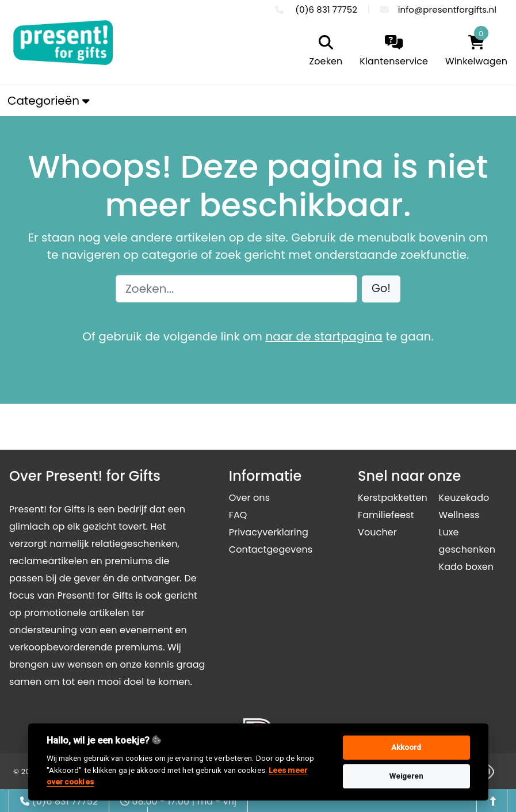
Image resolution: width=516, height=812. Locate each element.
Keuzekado (464, 498)
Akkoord (406, 747)
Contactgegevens (271, 549)
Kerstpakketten (393, 498)
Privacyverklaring (269, 532)
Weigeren (406, 776)
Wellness (459, 515)
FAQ (238, 515)
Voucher (377, 532)
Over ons (249, 498)
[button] (381, 289)
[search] (323, 52)
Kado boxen (466, 567)
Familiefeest (386, 515)
